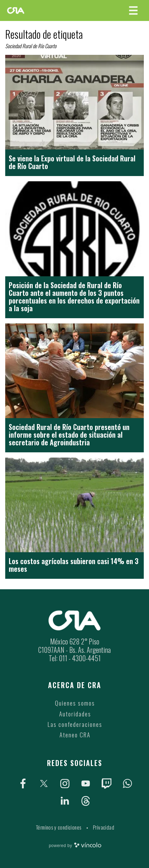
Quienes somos (75, 703)
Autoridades (75, 714)
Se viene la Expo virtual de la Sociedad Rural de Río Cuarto (72, 162)
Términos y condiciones (59, 827)
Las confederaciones (75, 724)
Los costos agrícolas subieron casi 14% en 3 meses (74, 565)
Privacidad (104, 827)
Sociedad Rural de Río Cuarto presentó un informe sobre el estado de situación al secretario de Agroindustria (69, 435)
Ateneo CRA (75, 735)
